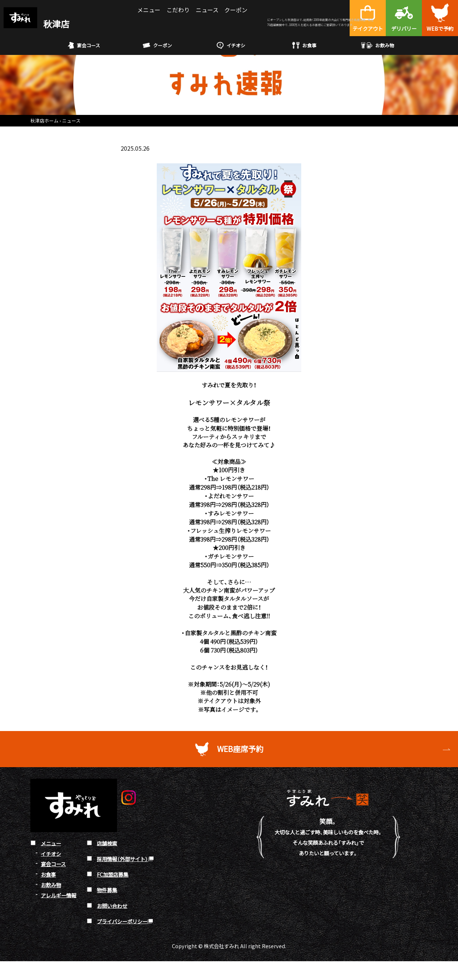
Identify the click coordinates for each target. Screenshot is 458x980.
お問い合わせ (112, 905)
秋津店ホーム (44, 121)
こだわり (178, 10)
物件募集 (107, 890)
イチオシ (231, 45)
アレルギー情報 (59, 895)
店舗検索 (107, 843)
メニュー (149, 10)
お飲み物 (378, 45)
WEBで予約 (440, 28)
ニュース (207, 10)
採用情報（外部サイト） (122, 859)
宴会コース (84, 46)
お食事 (304, 45)
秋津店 (36, 24)
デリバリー (404, 28)
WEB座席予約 (241, 749)
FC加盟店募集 (113, 874)
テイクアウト (368, 28)
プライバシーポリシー (122, 921)
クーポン (236, 10)
